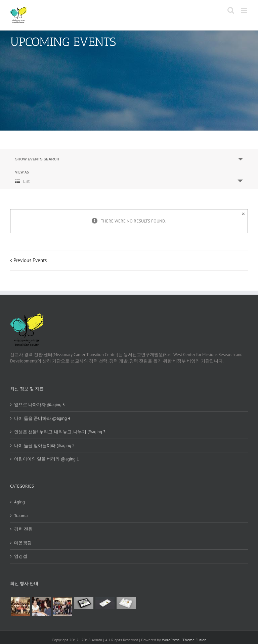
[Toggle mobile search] (231, 10)
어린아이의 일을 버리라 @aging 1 (47, 459)
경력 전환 (23, 529)
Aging (19, 502)
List (22, 181)
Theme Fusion (195, 640)
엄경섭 (21, 556)
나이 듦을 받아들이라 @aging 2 (44, 445)
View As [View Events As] (22, 172)
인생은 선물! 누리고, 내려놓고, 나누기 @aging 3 (60, 432)
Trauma (21, 516)
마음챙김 (23, 543)
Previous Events (30, 260)
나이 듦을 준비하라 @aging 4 (42, 418)
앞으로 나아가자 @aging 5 (39, 405)
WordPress (171, 640)
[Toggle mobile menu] (244, 10)
